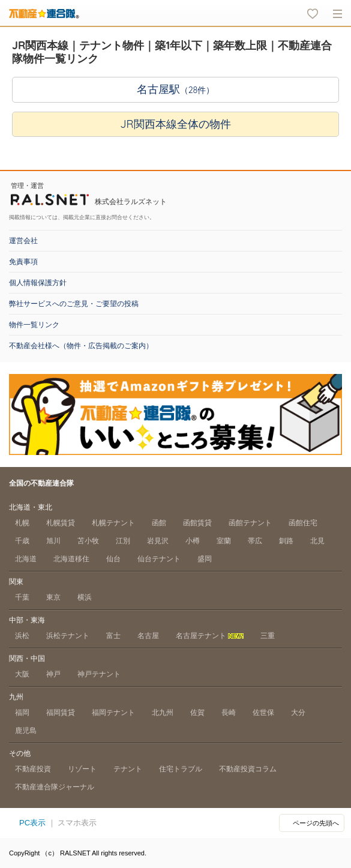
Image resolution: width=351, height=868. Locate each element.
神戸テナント (99, 674)
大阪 (22, 674)
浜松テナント (68, 636)
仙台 (113, 559)
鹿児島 (26, 731)
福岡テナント (113, 713)
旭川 (53, 541)
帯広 (255, 541)
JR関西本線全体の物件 (175, 124)
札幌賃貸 (61, 523)
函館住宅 (303, 523)
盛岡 (205, 559)
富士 (113, 636)
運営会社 (23, 241)
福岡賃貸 (61, 713)
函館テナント (250, 523)
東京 (53, 597)
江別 (123, 541)
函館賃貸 (197, 523)
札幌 (22, 523)
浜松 (22, 636)
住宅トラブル (181, 769)
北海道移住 (71, 559)
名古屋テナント (210, 636)
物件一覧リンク (34, 325)
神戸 (53, 674)
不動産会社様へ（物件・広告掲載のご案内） (81, 346)
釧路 (286, 541)
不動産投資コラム (248, 769)
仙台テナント (159, 559)
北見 (317, 541)
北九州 (163, 713)
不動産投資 (33, 769)
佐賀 (197, 713)
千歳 (22, 541)
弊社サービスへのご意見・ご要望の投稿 (74, 304)
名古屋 (148, 636)
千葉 (22, 597)
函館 (159, 523)
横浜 (85, 597)
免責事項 (23, 262)
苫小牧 (88, 541)
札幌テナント (113, 523)
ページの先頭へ (316, 823)
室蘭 (224, 541)
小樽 (193, 541)
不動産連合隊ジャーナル (55, 787)
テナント (128, 769)
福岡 (22, 713)
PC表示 (32, 823)
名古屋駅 (176, 89)
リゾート (82, 769)
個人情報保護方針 (38, 283)
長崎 (229, 713)
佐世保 (263, 713)
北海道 (26, 559)
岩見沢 (158, 541)
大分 (298, 713)
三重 (268, 636)
